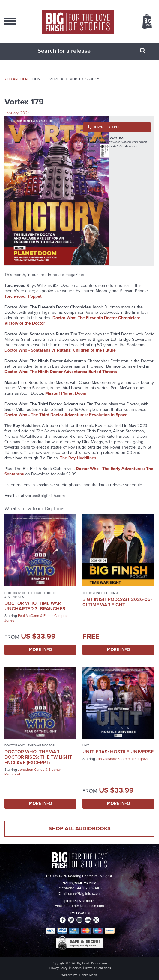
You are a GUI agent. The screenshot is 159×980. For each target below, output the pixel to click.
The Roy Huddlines (78, 458)
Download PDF (107, 127)
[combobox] (72, 51)
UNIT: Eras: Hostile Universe (118, 752)
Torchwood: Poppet (23, 296)
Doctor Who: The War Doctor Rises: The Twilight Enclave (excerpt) (38, 757)
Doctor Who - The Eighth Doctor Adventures (31, 595)
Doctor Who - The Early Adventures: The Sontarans (79, 471)
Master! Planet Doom (66, 393)
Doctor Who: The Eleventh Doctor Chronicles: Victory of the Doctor (72, 321)
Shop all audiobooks (80, 828)
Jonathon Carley (31, 770)
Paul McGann (29, 616)
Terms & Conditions (98, 968)
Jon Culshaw (106, 759)
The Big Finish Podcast (100, 593)
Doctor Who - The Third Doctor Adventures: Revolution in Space (66, 415)
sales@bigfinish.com (84, 893)
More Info (41, 650)
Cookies (76, 968)
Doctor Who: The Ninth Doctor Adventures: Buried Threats (61, 372)
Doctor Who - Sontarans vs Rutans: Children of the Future (60, 350)
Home (38, 79)
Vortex (56, 79)
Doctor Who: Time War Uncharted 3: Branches (35, 606)
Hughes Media (88, 975)
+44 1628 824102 (89, 888)
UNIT (86, 745)
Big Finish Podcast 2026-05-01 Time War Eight (117, 602)
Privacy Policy (58, 968)
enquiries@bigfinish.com (84, 906)
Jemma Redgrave (135, 759)
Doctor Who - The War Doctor (30, 745)
